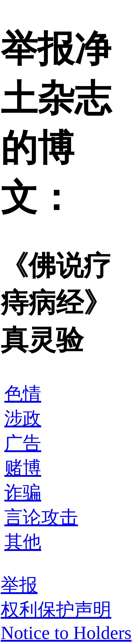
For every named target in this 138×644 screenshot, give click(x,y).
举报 (19, 585)
